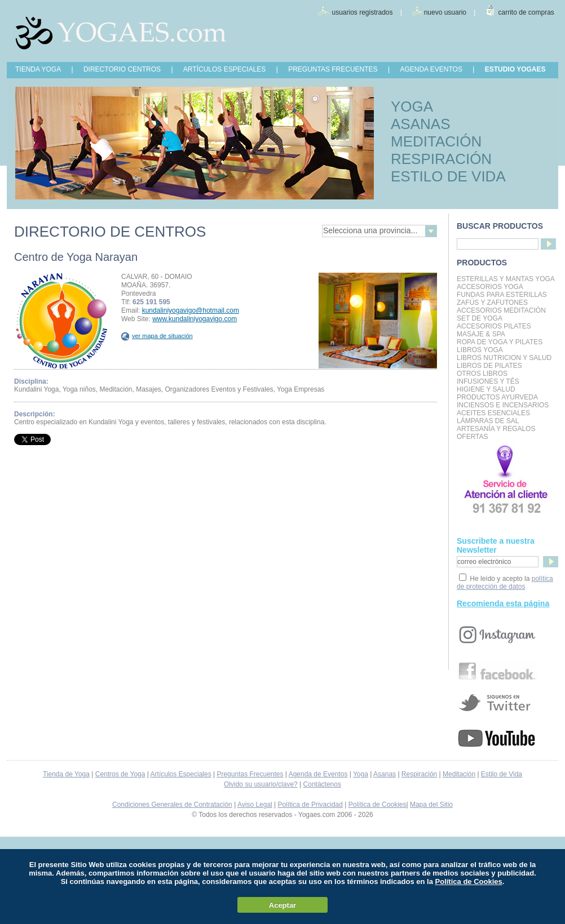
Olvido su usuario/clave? (261, 784)
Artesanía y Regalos (496, 429)
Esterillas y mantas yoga (506, 279)
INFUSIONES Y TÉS (488, 381)
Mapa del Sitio (431, 805)
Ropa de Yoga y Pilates (500, 342)
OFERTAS (473, 437)
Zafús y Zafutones (492, 303)
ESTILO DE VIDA (448, 176)
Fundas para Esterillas (502, 295)
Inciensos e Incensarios (503, 405)
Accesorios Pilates (494, 326)
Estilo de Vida (502, 774)
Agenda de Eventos (318, 774)
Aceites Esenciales (493, 413)
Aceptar (282, 905)
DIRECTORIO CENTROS (122, 69)
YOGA (412, 106)
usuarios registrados (362, 12)
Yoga (361, 774)
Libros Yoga (480, 350)
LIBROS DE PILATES (489, 366)
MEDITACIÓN (436, 141)
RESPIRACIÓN (441, 159)
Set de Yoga (480, 318)
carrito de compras (526, 12)
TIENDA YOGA (38, 69)
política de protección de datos (505, 583)
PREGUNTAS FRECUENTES (333, 69)
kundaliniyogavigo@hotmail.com (191, 310)
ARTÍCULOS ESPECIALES (225, 69)
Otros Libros (482, 374)
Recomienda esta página (503, 603)
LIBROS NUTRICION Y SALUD (504, 358)
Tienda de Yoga (66, 774)
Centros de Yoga (120, 774)
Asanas (385, 774)
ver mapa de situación (157, 336)
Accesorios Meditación (501, 310)
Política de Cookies (378, 805)
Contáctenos (322, 784)
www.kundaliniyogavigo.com (195, 319)
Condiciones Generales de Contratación (172, 805)
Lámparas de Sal (488, 421)
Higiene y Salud (486, 389)
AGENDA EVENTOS (431, 69)
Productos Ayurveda (497, 397)
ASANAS (421, 124)
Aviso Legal (255, 805)
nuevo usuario (445, 12)
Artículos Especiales (181, 774)
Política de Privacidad (310, 805)
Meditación (459, 774)
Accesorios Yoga (490, 287)
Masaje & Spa (481, 334)
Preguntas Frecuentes (250, 774)
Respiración (419, 774)
